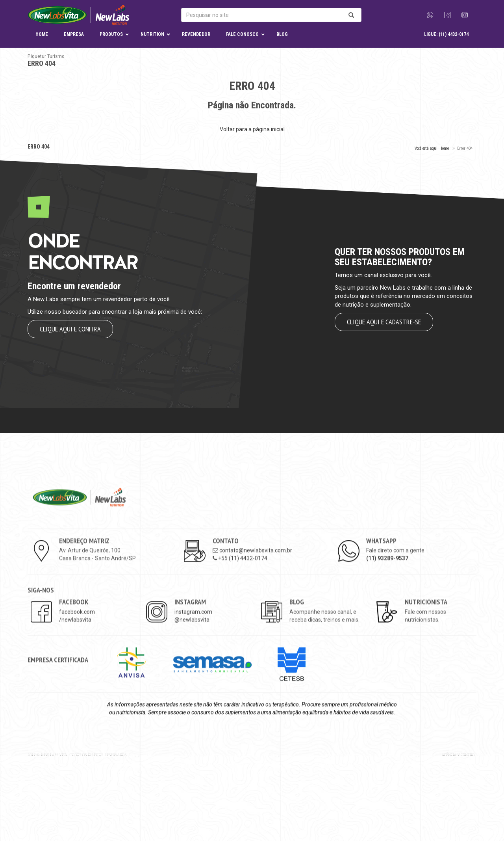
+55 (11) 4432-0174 (240, 625)
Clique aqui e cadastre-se (384, 322)
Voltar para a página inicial (252, 129)
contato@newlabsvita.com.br (252, 617)
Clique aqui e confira (70, 329)
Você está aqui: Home (432, 148)
